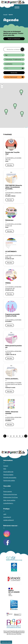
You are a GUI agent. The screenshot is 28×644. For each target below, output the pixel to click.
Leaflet (26, 127)
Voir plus (10, 165)
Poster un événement (14, 39)
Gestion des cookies (6, 642)
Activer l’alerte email (11, 77)
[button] (6, 112)
